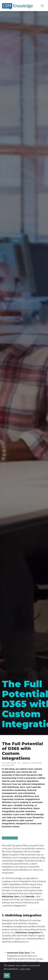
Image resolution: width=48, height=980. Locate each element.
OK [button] (7, 975)
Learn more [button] (25, 969)
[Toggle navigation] (42, 6)
